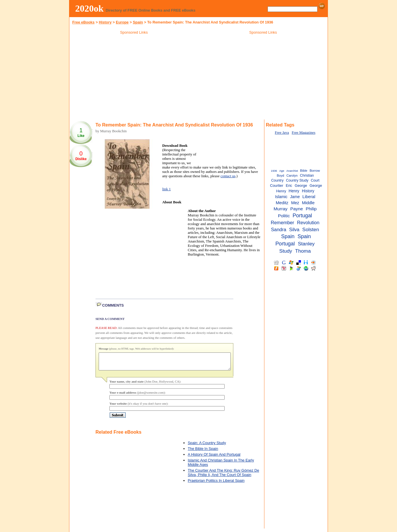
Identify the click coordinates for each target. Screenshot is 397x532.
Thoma (303, 251)
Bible (304, 171)
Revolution (308, 222)
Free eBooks (83, 22)
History (105, 22)
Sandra (279, 229)
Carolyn (292, 175)
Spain (288, 236)
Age (282, 171)
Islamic (281, 197)
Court (315, 180)
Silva (294, 229)
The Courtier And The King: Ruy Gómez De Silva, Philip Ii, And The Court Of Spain (223, 476)
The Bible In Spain (203, 452)
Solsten (311, 229)
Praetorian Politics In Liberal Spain (216, 484)
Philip (311, 209)
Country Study (297, 180)
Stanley (306, 244)
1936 (274, 171)
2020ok (89, 8)
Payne (297, 209)
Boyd (280, 175)
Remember (282, 222)
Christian (307, 175)
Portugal (302, 216)
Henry (294, 191)
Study (286, 251)
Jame (295, 197)
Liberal (309, 197)
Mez (295, 203)
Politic (284, 216)
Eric (289, 186)
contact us (228, 176)
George (301, 186)
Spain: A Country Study (207, 446)
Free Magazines (303, 133)
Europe (122, 22)
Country (277, 180)
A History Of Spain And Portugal (214, 458)
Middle (308, 203)
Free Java (282, 133)
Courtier (277, 186)
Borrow (315, 171)
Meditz (282, 203)
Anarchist (292, 171)
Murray (281, 209)
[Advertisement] (134, 78)
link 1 (167, 189)
